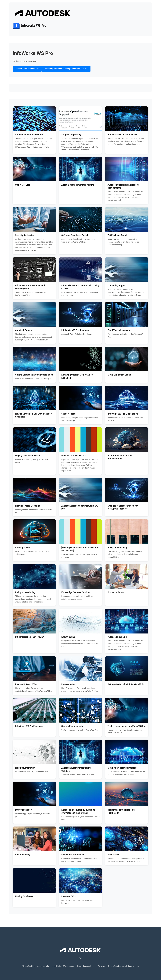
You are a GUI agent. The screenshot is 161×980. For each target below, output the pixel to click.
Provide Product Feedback (27, 69)
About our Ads (43, 966)
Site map (101, 966)
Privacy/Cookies (28, 966)
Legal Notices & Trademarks (63, 966)
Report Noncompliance (86, 966)
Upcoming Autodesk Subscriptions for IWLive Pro (66, 69)
